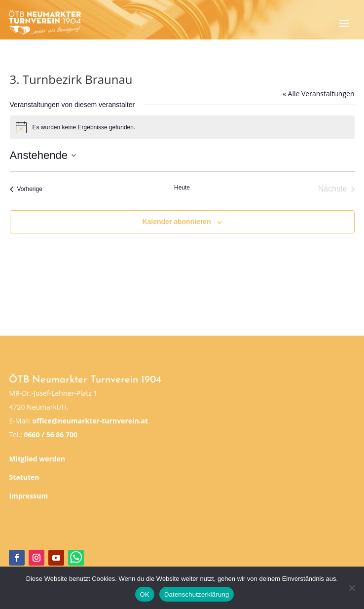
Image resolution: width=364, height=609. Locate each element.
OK (145, 594)
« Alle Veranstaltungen (318, 94)
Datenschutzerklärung (197, 594)
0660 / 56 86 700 (51, 435)
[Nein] (352, 588)
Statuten (24, 477)
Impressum (28, 496)
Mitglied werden (37, 459)
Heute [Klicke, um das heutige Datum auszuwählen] (182, 188)
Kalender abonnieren (176, 222)
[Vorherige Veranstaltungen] (26, 189)
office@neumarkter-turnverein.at (91, 421)
